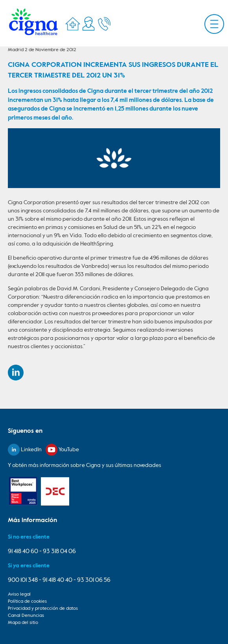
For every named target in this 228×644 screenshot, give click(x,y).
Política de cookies (27, 602)
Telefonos (104, 24)
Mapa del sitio (23, 623)
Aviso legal (19, 594)
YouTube (69, 450)
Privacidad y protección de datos (43, 609)
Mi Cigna (88, 24)
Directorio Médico (73, 24)
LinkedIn (31, 450)
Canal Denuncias (26, 616)
